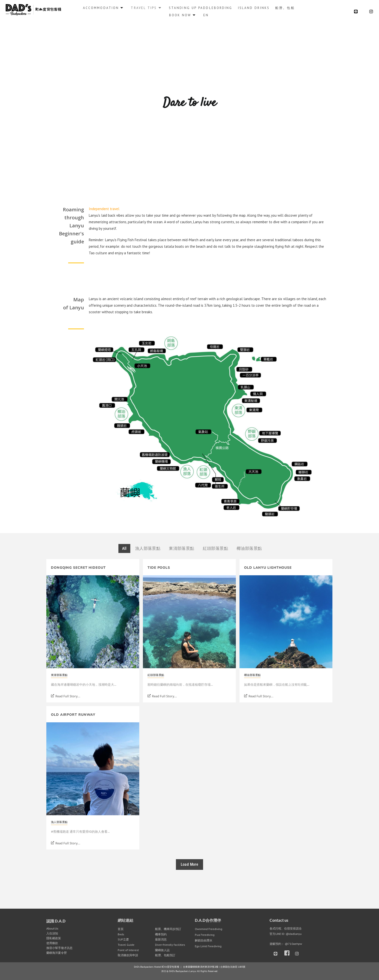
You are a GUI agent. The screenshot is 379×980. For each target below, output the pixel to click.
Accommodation (103, 8)
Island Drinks (254, 8)
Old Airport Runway (73, 715)
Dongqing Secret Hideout (78, 568)
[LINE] (277, 954)
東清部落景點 (59, 675)
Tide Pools (159, 568)
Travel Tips (146, 8)
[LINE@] (356, 11)
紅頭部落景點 (156, 675)
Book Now (182, 15)
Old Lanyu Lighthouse (268, 568)
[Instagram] (371, 11)
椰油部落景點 (252, 675)
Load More (190, 864)
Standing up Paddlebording (201, 8)
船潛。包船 (285, 8)
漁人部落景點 (59, 822)
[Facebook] (288, 954)
